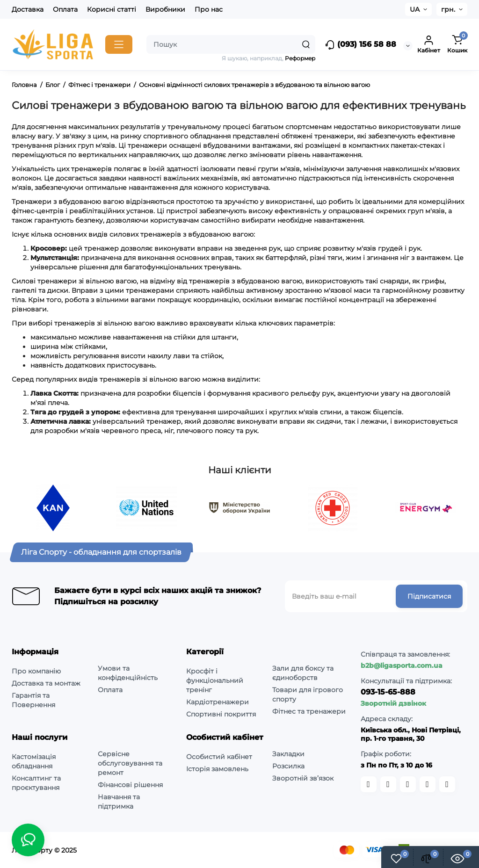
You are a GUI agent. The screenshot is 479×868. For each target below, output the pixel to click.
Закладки (288, 754)
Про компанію (36, 671)
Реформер (300, 58)
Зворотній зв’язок (303, 778)
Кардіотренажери (218, 702)
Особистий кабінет (219, 757)
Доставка (28, 9)
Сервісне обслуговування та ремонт (130, 763)
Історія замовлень (217, 769)
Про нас (209, 9)
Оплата (65, 9)
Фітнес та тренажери (309, 711)
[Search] (306, 44)
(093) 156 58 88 (360, 45)
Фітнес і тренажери (99, 85)
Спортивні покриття (221, 714)
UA (415, 9)
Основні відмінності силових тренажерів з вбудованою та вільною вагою (254, 85)
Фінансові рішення (130, 785)
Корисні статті (112, 9)
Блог (53, 85)
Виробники (165, 9)
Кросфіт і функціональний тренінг (215, 680)
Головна (24, 85)
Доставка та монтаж (46, 683)
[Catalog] (119, 44)
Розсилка (288, 766)
